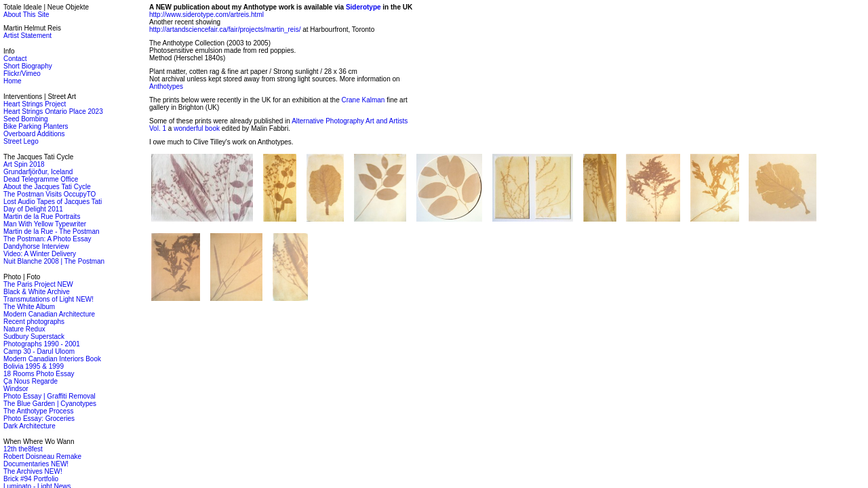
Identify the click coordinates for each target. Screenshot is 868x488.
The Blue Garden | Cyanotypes (50, 404)
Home (13, 81)
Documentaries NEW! (36, 464)
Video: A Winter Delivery (40, 254)
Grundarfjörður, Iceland (38, 172)
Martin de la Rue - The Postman (52, 231)
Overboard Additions (34, 134)
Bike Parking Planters (36, 126)
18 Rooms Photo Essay (39, 374)
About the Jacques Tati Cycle (47, 187)
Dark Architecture (29, 426)
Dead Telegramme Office (41, 179)
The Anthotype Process (38, 411)
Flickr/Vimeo (22, 74)
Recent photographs (34, 322)
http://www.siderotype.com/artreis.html (206, 15)
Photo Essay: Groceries (39, 419)
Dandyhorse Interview (36, 246)
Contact (15, 59)
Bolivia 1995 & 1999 (34, 366)
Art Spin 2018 (24, 164)
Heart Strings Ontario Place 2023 (53, 111)
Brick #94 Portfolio (31, 479)
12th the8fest (23, 449)
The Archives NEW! (33, 471)
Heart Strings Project (35, 104)
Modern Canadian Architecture (49, 314)
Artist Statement (27, 36)
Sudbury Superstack (34, 337)
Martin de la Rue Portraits (42, 217)
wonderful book (197, 128)
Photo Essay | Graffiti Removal (50, 396)
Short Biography (28, 66)
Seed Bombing (26, 119)
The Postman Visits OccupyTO (50, 194)
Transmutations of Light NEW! (48, 299)
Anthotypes (166, 86)
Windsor (16, 389)
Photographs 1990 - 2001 (42, 344)
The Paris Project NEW (38, 284)
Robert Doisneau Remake (42, 456)
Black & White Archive (37, 292)
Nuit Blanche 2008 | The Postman (54, 261)
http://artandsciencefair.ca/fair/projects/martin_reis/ (225, 29)
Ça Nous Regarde (31, 381)
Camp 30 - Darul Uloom (39, 351)
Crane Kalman (363, 100)
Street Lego (21, 141)
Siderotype (363, 7)
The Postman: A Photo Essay (47, 239)
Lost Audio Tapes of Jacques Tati (53, 202)
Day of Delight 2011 (33, 209)
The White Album (29, 307)
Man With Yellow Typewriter (45, 224)
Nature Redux (24, 329)
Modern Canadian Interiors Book (52, 359)
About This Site (26, 15)
